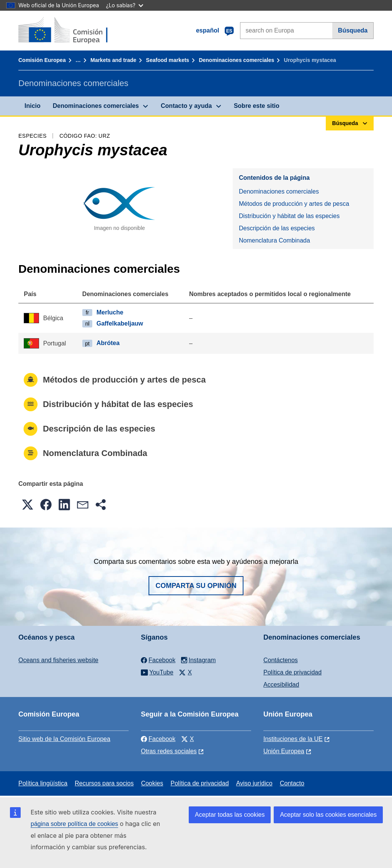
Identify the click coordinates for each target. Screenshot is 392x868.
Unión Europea (284, 751)
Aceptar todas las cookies (230, 815)
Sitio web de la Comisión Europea (64, 739)
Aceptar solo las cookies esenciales (328, 815)
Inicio (33, 106)
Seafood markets (167, 60)
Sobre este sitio (257, 106)
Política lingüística (43, 783)
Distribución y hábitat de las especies (289, 216)
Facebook (158, 739)
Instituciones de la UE (293, 739)
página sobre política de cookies (74, 824)
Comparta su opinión (196, 586)
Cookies (152, 783)
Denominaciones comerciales (236, 60)
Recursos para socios (104, 783)
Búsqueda (353, 30)
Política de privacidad (292, 672)
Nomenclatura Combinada (274, 240)
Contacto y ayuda (186, 106)
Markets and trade (113, 60)
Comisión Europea (42, 60)
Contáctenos (281, 660)
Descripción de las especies (277, 228)
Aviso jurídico (254, 783)
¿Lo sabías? (125, 5)
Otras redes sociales (169, 751)
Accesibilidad (281, 685)
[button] (28, 505)
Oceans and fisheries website (58, 660)
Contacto (292, 783)
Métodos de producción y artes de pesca (294, 204)
